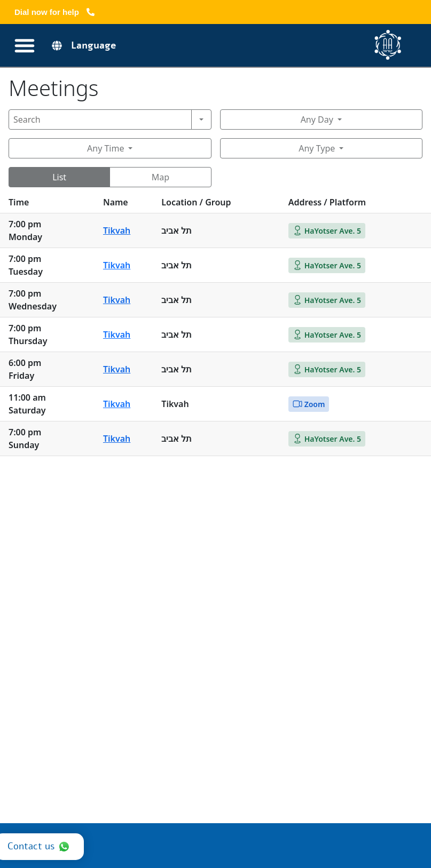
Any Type (317, 148)
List (59, 177)
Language (94, 45)
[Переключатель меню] (25, 45)
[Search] (100, 120)
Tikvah (117, 230)
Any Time (105, 148)
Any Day (317, 120)
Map (160, 177)
